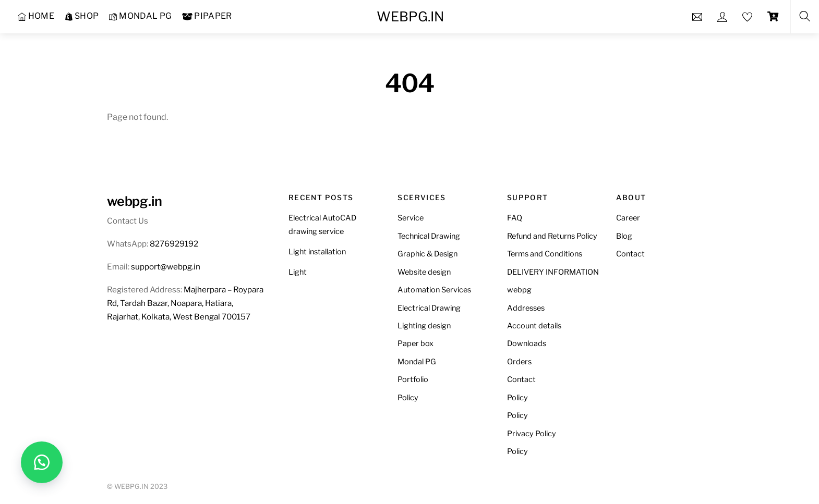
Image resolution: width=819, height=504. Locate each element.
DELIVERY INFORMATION (553, 272)
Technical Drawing (429, 236)
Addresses (526, 308)
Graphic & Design (427, 254)
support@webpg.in (166, 267)
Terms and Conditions (545, 254)
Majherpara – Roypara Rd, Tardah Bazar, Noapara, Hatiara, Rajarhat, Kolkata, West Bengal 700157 (185, 303)
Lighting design (424, 326)
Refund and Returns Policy (552, 236)
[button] (42, 462)
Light (298, 272)
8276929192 (174, 244)
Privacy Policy (532, 434)
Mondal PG (417, 362)
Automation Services (434, 290)
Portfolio (413, 379)
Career (628, 218)
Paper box (415, 343)
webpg (519, 290)
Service (411, 218)
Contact (521, 379)
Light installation (317, 252)
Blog (624, 236)
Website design (424, 272)
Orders (519, 362)
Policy (408, 398)
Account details (534, 326)
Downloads (527, 343)
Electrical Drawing (429, 308)
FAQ (515, 218)
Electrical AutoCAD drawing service (322, 225)
